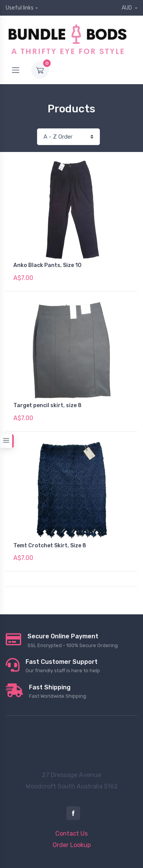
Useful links (20, 8)
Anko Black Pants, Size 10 (47, 265)
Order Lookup (72, 845)
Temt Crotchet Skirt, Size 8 (50, 546)
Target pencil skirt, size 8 (47, 405)
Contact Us (71, 834)
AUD (127, 8)
